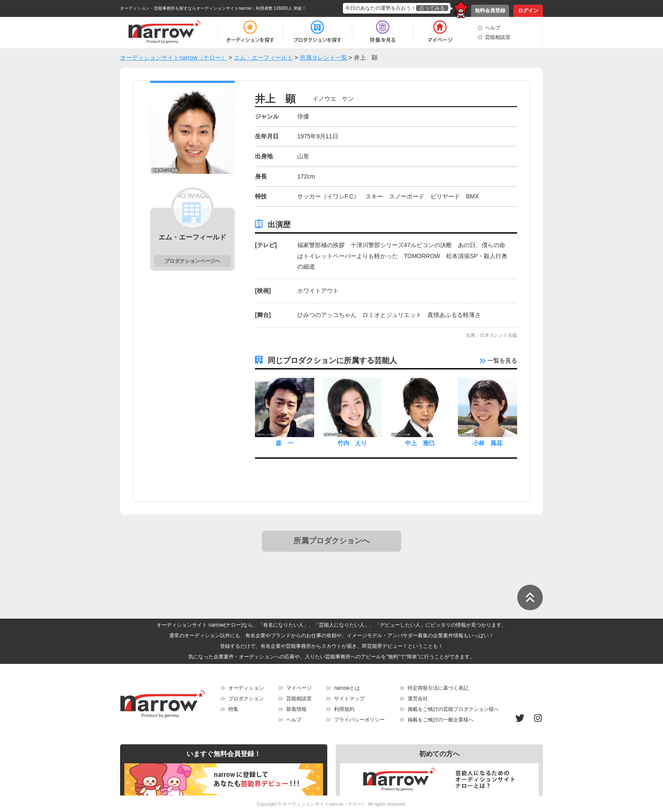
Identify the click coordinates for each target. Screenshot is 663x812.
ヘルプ (493, 28)
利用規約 (344, 709)
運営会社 (418, 699)
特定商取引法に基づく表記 (438, 688)
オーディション (246, 688)
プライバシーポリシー (359, 720)
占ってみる (432, 8)
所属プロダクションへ (331, 541)
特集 (233, 709)
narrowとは (347, 688)
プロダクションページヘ (192, 261)
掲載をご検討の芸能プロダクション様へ (453, 709)
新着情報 (296, 709)
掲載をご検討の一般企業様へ (441, 720)
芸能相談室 (498, 37)
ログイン (528, 11)
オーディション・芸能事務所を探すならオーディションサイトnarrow (186, 8)
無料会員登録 (490, 11)
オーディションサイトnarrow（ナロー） (325, 804)
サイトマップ (349, 699)
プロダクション (246, 699)
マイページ (299, 688)
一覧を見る (499, 361)
